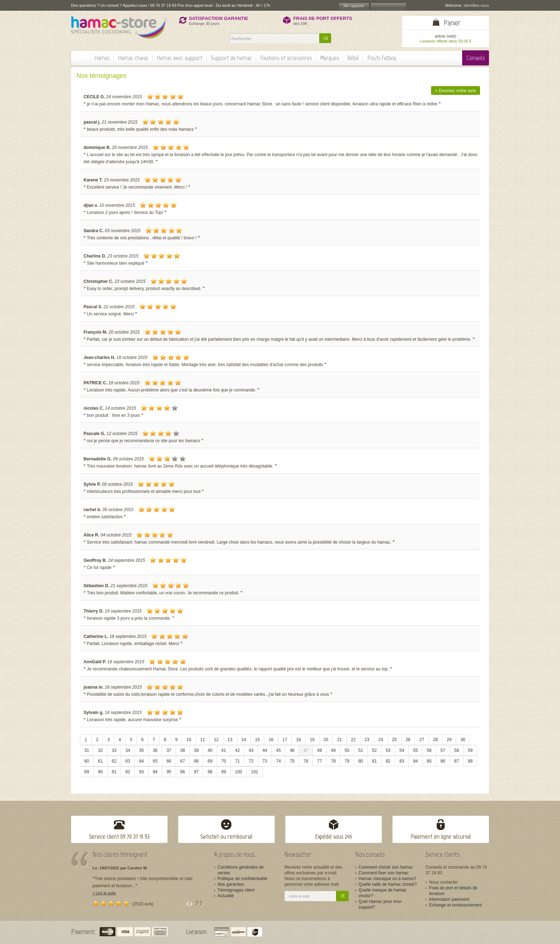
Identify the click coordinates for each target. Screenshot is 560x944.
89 (87, 772)
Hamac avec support (179, 58)
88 (470, 761)
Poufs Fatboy (382, 58)
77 (319, 761)
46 (292, 750)
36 (155, 750)
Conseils (476, 58)
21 (339, 740)
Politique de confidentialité (242, 879)
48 (319, 750)
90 (100, 772)
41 (224, 750)
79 (347, 761)
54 (402, 750)
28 (436, 740)
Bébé (353, 58)
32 (100, 750)
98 (210, 772)
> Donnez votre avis (456, 91)
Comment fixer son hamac (384, 873)
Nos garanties (231, 884)
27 (422, 740)
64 (141, 761)
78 (333, 761)
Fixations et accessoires (286, 58)
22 (353, 740)
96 (183, 772)
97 (196, 772)
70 (224, 761)
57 (443, 750)
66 (169, 761)
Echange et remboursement (455, 905)
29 (449, 740)
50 (347, 750)
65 (155, 761)
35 (141, 750)
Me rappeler (354, 6)
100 (239, 772)
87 (457, 761)
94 (155, 772)
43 (251, 750)
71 (237, 761)
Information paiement (449, 899)
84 (416, 761)
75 (292, 761)
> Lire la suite (104, 893)
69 (210, 761)
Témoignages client (236, 890)
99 (224, 772)
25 (394, 740)
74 (278, 761)
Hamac (102, 58)
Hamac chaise (133, 58)
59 (470, 750)
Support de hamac (231, 58)
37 (169, 750)
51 (361, 750)
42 (237, 750)
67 (183, 761)
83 (402, 761)
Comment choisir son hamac (386, 867)
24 (381, 740)
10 (189, 740)
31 (87, 750)
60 (87, 761)
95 (169, 772)
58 (457, 750)
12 (216, 740)
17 (285, 740)
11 (203, 740)
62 (114, 761)
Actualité (226, 896)
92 (128, 772)
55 (416, 750)
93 (141, 772)
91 (114, 772)
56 (429, 750)
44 (265, 750)
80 (361, 761)
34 (128, 750)
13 (230, 740)
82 (388, 761)
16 (271, 740)
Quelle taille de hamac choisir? (388, 884)
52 (374, 750)
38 (183, 750)
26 (408, 740)
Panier (452, 23)
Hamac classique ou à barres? (387, 879)
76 (306, 761)
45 (278, 750)
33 (114, 750)
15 (257, 740)
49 (333, 750)
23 (367, 740)
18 (298, 740)
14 (244, 740)
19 (312, 740)
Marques (330, 58)
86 (443, 761)
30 (463, 740)
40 (210, 750)
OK (326, 38)
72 (251, 761)
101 (255, 772)
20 (326, 740)
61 (100, 761)
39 (196, 750)
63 (128, 761)
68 (196, 761)
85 (429, 761)
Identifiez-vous (476, 5)
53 (388, 750)
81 (374, 761)
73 (265, 761)
